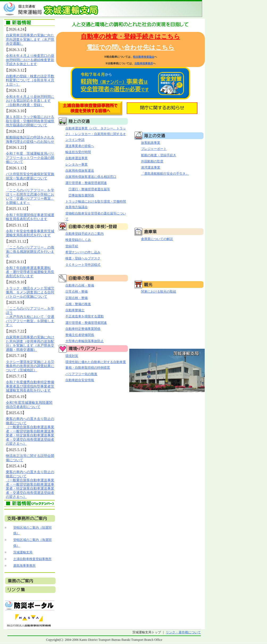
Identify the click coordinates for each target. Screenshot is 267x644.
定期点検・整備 (77, 298)
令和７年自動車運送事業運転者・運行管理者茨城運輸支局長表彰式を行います (30, 272)
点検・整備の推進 (78, 304)
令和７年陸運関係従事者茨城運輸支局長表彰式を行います (30, 217)
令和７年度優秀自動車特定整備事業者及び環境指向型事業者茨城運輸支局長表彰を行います (30, 386)
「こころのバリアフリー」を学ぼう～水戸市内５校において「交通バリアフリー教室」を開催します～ (30, 317)
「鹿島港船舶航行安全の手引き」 (165, 174)
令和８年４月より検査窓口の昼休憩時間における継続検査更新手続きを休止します (30, 60)
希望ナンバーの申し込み (83, 252)
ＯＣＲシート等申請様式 (83, 265)
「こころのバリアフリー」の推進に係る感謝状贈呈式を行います (30, 251)
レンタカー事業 (77, 165)
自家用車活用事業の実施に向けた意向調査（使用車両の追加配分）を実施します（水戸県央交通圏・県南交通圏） (30, 343)
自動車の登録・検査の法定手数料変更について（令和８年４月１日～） (30, 80)
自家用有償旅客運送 (80, 171)
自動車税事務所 (144, 63)
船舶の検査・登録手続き (159, 155)
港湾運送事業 (151, 167)
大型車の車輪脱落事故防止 (84, 341)
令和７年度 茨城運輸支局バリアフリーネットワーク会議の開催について (30, 158)
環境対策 (72, 356)
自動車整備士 (75, 310)
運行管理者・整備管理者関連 (86, 183)
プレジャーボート (154, 149)
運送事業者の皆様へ (80, 146)
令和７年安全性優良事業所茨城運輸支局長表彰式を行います (30, 233)
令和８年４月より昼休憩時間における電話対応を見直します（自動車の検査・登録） (30, 101)
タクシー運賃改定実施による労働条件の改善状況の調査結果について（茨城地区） (30, 366)
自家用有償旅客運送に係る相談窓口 (91, 177)
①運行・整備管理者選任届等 (89, 189)
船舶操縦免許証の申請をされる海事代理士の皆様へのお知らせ (30, 139)
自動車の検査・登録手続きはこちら (130, 37)
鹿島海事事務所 (24, 566)
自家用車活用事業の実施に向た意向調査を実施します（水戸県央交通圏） (30, 39)
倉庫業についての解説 (157, 239)
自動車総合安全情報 (80, 380)
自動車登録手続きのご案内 (84, 234)
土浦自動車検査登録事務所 (32, 559)
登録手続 (72, 246)
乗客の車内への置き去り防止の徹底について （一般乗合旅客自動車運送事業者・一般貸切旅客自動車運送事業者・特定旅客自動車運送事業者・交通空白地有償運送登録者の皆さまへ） (30, 431)
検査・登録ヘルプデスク (83, 258)
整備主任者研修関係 (80, 335)
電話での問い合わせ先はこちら (131, 47)
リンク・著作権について (183, 632)
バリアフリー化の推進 (81, 374)
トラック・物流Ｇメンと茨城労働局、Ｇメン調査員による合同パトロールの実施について (30, 292)
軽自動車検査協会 (144, 57)
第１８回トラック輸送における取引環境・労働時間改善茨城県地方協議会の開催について (30, 121)
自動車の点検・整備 (80, 285)
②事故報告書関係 (81, 195)
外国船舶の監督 (152, 161)
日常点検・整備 (77, 292)
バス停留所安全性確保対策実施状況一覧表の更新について (30, 176)
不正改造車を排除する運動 (84, 316)
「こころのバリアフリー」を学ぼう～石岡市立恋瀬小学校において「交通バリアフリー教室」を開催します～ (30, 196)
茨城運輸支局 (23, 552)
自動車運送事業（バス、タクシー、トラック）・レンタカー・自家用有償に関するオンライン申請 (96, 134)
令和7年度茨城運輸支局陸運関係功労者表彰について (29, 405)
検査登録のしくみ (78, 240)
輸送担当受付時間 (78, 152)
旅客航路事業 (151, 143)
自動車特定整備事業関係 (83, 329)
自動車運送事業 (77, 158)
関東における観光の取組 (159, 292)
